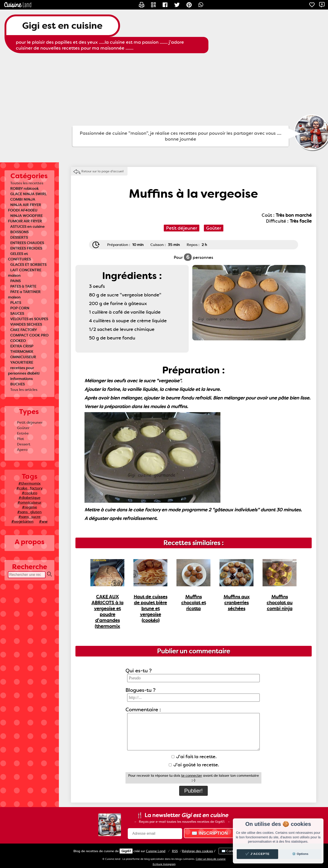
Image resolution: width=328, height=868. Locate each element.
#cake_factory (29, 488)
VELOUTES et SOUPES (29, 319)
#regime (30, 507)
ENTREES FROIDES (26, 248)
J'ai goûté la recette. (194, 765)
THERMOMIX (22, 352)
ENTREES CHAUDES (27, 243)
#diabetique (30, 498)
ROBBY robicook (24, 189)
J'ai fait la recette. (194, 757)
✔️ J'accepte (258, 854)
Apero (22, 450)
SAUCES (17, 314)
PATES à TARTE (23, 286)
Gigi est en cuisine (62, 26)
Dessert (24, 444)
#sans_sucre (29, 517)
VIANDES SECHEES (26, 324)
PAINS (15, 281)
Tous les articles (24, 390)
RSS (175, 851)
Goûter (23, 428)
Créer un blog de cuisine (211, 859)
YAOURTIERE (22, 362)
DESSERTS (19, 237)
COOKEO (18, 341)
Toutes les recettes (27, 183)
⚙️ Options (300, 854)
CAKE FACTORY (24, 330)
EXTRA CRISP (22, 346)
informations (21, 379)
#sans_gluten (29, 512)
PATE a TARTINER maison (24, 295)
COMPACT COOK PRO (29, 335)
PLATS (16, 303)
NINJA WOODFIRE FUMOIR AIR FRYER (25, 218)
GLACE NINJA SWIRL (28, 194)
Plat (20, 439)
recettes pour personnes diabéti (24, 371)
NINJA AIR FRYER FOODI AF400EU (24, 208)
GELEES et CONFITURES (19, 256)
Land (156, 851)
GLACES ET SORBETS (28, 265)
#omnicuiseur (29, 502)
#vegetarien (22, 521)
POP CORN (20, 308)
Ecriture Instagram (164, 864)
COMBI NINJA (23, 199)
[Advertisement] (164, 89)
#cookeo (30, 493)
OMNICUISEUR (23, 357)
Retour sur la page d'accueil (102, 171)
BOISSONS (19, 232)
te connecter (192, 776)
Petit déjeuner (30, 422)
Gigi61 (126, 851)
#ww (43, 521)
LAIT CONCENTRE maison (25, 273)
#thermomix (29, 483)
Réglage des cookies (197, 851)
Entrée (23, 433)
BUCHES (17, 384)
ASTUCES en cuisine (27, 227)
